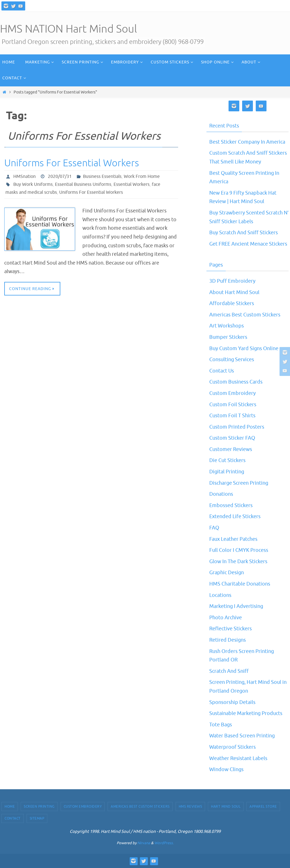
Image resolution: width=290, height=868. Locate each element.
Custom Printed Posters (237, 427)
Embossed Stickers (231, 505)
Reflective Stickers (231, 629)
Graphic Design (227, 573)
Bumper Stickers (228, 337)
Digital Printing (227, 472)
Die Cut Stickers (227, 460)
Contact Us (222, 371)
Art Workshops (227, 326)
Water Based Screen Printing (242, 736)
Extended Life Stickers (235, 516)
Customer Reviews (231, 449)
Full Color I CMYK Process (239, 550)
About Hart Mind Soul (234, 292)
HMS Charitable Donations (240, 584)
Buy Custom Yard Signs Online (244, 348)
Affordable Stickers (232, 303)
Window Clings (226, 769)
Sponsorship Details (232, 702)
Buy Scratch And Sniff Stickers (244, 233)
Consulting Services (232, 359)
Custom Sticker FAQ (232, 438)
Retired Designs (228, 640)
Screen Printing (39, 807)
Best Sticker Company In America (247, 142)
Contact (13, 818)
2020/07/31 (60, 176)
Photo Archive (226, 618)
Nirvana (144, 843)
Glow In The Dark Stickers (238, 561)
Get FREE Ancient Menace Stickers (248, 244)
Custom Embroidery (233, 393)
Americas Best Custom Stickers (245, 315)
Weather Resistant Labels (238, 758)
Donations (221, 494)
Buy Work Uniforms (33, 184)
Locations (220, 595)
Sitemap (37, 818)
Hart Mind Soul (226, 807)
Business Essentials (102, 176)
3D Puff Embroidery (232, 281)
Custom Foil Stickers (233, 405)
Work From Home (142, 176)
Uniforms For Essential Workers (72, 163)
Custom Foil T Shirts (232, 416)
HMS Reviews (190, 807)
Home (10, 807)
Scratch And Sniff (229, 671)
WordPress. (164, 843)
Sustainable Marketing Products (246, 713)
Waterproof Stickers (233, 747)
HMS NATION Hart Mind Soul (69, 29)
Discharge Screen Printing (239, 483)
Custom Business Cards (236, 382)
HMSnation (24, 176)
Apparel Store (263, 807)
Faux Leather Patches (233, 539)
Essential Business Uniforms (83, 184)
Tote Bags (221, 725)
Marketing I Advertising (236, 606)
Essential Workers (132, 184)
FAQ (214, 528)
